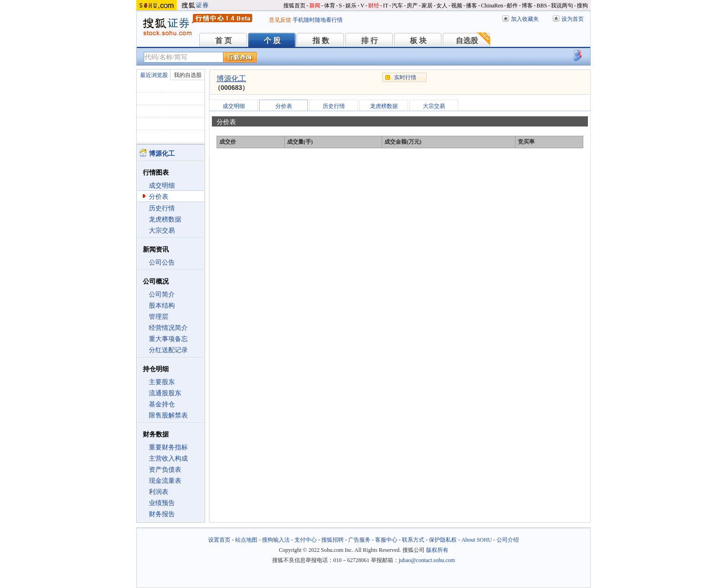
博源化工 (231, 79)
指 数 (321, 41)
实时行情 (405, 77)
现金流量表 (165, 481)
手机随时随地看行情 (318, 20)
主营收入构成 (168, 458)
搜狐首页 (294, 6)
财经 (374, 6)
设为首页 (573, 19)
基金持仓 (162, 404)
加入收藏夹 (525, 19)
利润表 (159, 492)
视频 (457, 6)
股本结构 (162, 306)
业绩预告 (162, 503)
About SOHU (477, 540)
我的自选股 (188, 75)
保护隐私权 (443, 540)
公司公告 (162, 262)
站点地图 (246, 540)
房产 (412, 6)
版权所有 (437, 550)
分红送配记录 (168, 350)
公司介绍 (508, 540)
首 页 (223, 41)
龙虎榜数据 (165, 219)
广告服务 (359, 540)
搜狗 (582, 6)
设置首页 (219, 540)
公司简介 (162, 294)
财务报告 (162, 514)
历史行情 (162, 208)
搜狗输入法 (276, 540)
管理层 (159, 317)
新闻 (315, 6)
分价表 (159, 197)
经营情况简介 (168, 328)
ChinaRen (492, 6)
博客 (527, 6)
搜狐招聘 (332, 540)
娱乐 (351, 6)
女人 (442, 6)
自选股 (467, 41)
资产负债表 (165, 470)
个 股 (272, 41)
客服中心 (386, 540)
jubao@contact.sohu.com (427, 560)
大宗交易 (162, 231)
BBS (542, 6)
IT (386, 6)
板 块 (418, 41)
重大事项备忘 (168, 339)
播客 (472, 6)
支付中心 (306, 540)
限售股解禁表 (168, 415)
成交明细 (162, 186)
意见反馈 (280, 20)
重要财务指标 (168, 447)
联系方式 (413, 540)
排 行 (370, 41)
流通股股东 (165, 393)
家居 (427, 6)
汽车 (397, 6)
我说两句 (562, 6)
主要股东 (162, 382)
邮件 (512, 6)
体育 (330, 6)
